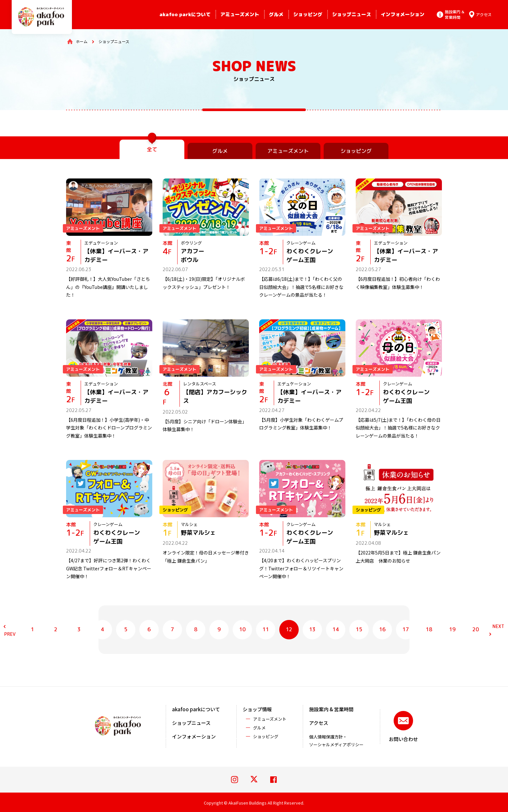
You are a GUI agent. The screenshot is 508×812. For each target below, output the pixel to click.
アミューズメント (240, 14)
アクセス (319, 723)
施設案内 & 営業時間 (331, 709)
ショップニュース (352, 14)
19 (452, 629)
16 (382, 629)
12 (289, 629)
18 (429, 629)
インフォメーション (403, 14)
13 (312, 629)
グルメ (276, 14)
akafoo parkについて (185, 14)
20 (476, 629)
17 (406, 629)
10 (242, 629)
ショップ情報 (257, 709)
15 (359, 629)
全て (152, 149)
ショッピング (308, 14)
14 (336, 629)
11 (266, 629)
